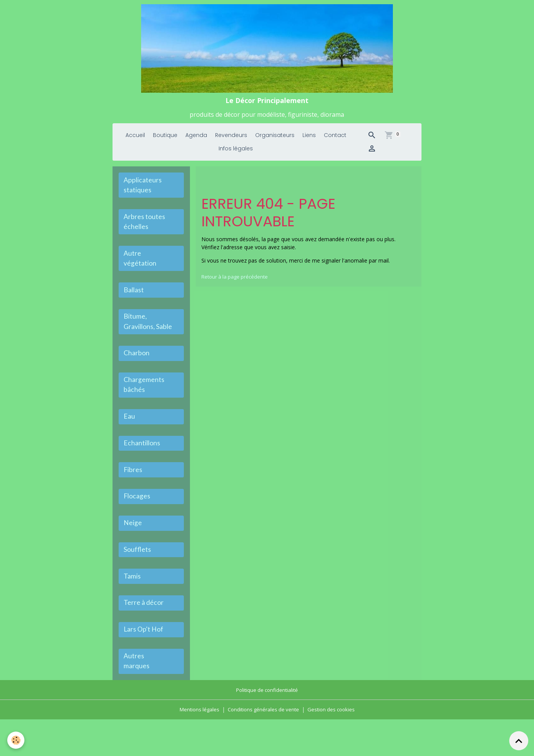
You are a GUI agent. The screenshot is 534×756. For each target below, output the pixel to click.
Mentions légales (196, 746)
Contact (335, 146)
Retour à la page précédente (236, 288)
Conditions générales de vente (263, 746)
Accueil (135, 146)
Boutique (165, 146)
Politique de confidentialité (267, 727)
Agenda (196, 146)
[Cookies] (16, 740)
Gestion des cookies (334, 746)
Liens (309, 146)
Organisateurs (275, 146)
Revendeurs (231, 146)
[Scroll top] (519, 741)
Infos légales (236, 160)
